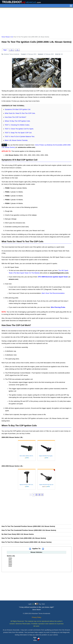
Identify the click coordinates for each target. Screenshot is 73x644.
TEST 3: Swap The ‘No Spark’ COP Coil (18, 133)
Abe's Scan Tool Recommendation (53, 293)
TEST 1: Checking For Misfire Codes (17, 125)
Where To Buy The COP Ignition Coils (17, 121)
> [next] (42, 495)
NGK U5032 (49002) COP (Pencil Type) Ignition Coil (27, 456)
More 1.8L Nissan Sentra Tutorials (16, 140)
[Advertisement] (36, 21)
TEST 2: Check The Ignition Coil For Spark (19, 129)
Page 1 (5, 50)
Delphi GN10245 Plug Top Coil (46, 485)
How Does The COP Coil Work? (15, 117)
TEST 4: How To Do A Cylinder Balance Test (20, 137)
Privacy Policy (36, 617)
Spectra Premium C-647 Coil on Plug (27, 485)
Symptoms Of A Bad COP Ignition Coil (18, 109)
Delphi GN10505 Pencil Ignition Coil (46, 456)
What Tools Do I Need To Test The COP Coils (20, 113)
